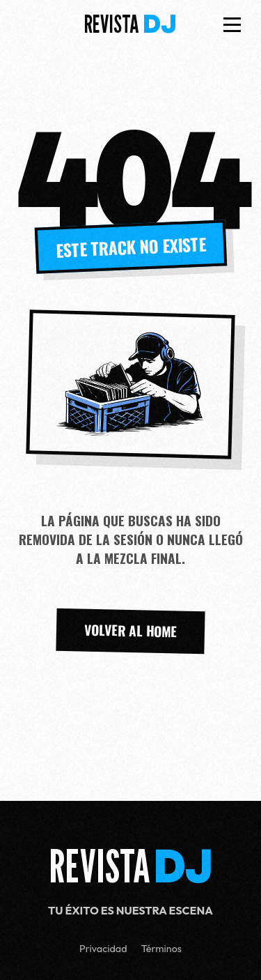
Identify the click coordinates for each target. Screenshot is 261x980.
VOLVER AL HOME (131, 631)
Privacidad (103, 949)
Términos (161, 949)
